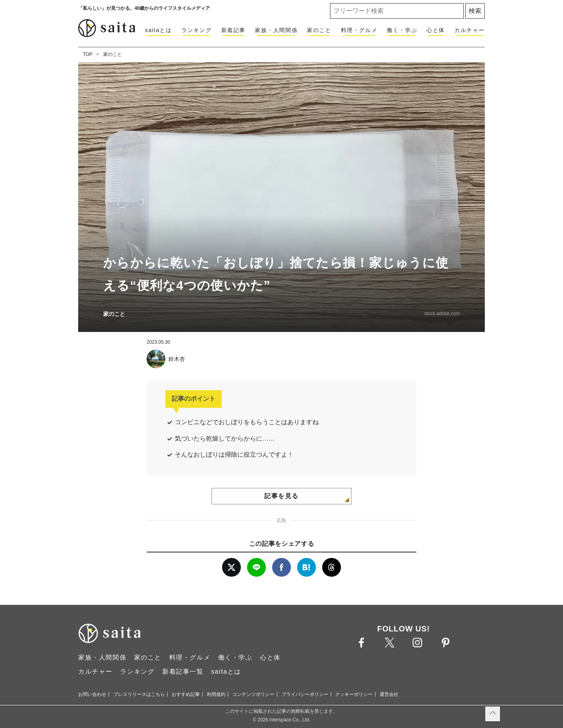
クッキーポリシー (354, 694)
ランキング (197, 30)
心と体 (436, 30)
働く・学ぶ (402, 30)
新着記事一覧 (183, 672)
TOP (88, 54)
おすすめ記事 (186, 694)
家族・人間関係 (276, 30)
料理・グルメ (359, 30)
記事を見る (281, 496)
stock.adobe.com (442, 314)
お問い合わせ (92, 694)
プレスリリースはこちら (139, 694)
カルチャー (470, 30)
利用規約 (216, 694)
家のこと (319, 30)
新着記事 (233, 30)
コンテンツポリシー (253, 694)
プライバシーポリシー (305, 694)
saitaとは (159, 30)
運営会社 (389, 694)
